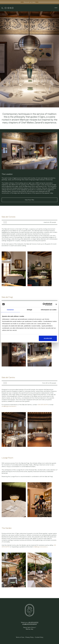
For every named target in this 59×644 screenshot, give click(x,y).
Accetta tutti (48, 338)
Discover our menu (30, 2)
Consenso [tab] (10, 310)
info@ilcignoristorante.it (9, 406)
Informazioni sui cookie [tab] (49, 310)
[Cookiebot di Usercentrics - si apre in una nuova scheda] (44, 304)
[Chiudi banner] (56, 304)
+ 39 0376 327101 (33, 622)
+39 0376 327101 (43, 405)
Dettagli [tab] (29, 310)
